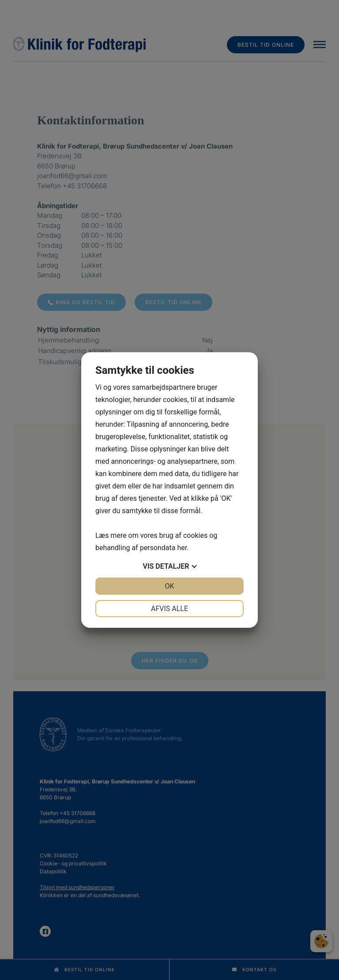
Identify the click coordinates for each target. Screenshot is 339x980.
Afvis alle (169, 609)
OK (169, 586)
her (182, 548)
